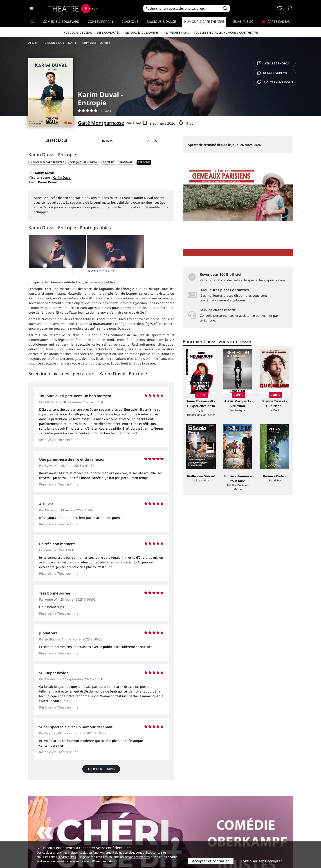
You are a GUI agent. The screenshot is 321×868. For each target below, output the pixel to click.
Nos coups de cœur (77, 33)
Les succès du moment (142, 33)
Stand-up (126, 162)
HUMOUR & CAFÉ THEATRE (47, 162)
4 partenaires (67, 857)
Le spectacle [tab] (56, 140)
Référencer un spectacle (182, 826)
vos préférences (139, 857)
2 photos (273, 63)
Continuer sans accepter (261, 861)
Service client (106, 826)
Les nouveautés (108, 33)
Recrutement (38, 830)
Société (108, 162)
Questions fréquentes (112, 830)
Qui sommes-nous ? (43, 826)
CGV (99, 835)
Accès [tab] (152, 141)
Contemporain (100, 22)
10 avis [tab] (107, 141)
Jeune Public (243, 22)
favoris (275, 82)
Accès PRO (171, 835)
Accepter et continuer (211, 861)
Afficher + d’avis (101, 764)
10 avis (106, 111)
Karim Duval (44, 173)
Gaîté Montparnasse (101, 123)
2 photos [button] (149, 252)
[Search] (181, 8)
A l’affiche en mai (176, 33)
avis (273, 73)
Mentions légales (41, 835)
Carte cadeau (276, 22)
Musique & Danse (161, 22)
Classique (130, 22)
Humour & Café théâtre (204, 22)
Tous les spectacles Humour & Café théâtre (226, 33)
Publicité (170, 830)
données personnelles (123, 835)
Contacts (35, 840)
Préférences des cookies (114, 840)
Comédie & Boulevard (61, 22)
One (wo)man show (84, 162)
